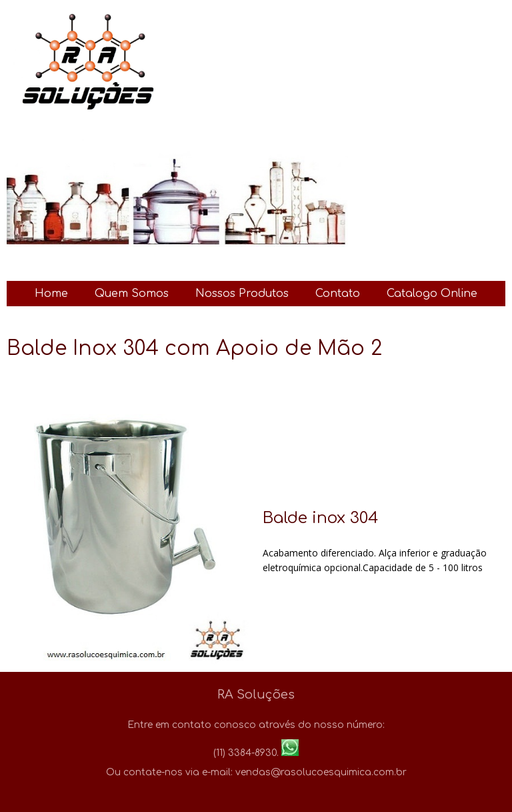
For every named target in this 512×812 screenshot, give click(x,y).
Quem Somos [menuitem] (132, 294)
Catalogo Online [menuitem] (432, 294)
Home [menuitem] (51, 294)
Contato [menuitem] (338, 294)
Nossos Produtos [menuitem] (242, 294)
